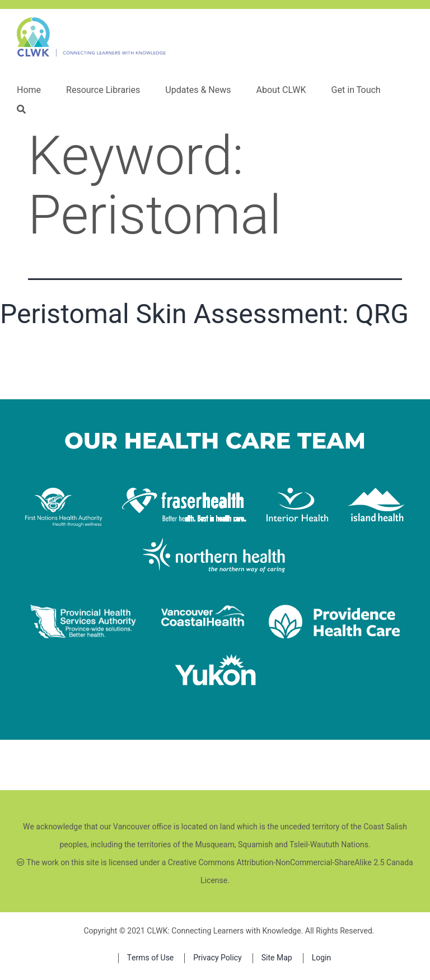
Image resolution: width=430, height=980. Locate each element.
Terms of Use (151, 958)
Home (29, 90)
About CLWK (281, 90)
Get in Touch (356, 90)
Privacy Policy (217, 958)
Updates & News (198, 90)
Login (322, 958)
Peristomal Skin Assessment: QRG (204, 314)
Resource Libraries (103, 90)
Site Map (277, 958)
